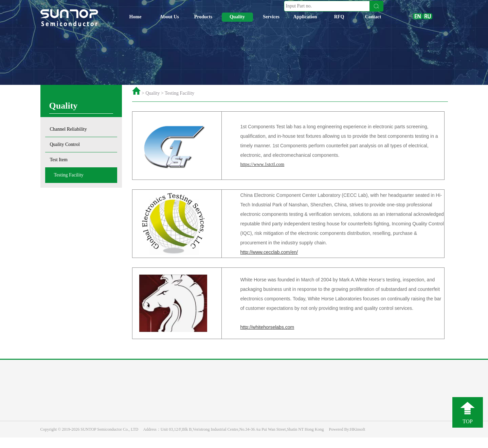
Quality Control (65, 144)
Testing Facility (69, 175)
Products (203, 17)
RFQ (339, 17)
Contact (373, 17)
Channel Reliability (68, 129)
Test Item (59, 160)
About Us (169, 17)
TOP (468, 421)
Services (271, 17)
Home (135, 17)
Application (305, 17)
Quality (237, 17)
